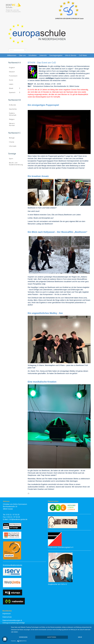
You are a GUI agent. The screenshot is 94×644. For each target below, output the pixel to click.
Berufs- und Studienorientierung (16, 164)
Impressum (7, 614)
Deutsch (12, 72)
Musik (11, 88)
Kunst (11, 80)
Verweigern (23, 637)
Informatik (13, 146)
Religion (12, 119)
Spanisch (12, 92)
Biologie (12, 138)
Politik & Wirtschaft (13, 114)
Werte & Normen (12, 124)
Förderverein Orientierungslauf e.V (61, 547)
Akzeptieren (52, 637)
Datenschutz (7, 617)
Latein (11, 84)
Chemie (12, 142)
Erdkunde (12, 105)
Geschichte (13, 109)
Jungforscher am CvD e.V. (58, 584)
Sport (11, 159)
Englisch (12, 68)
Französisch (13, 76)
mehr (80, 637)
